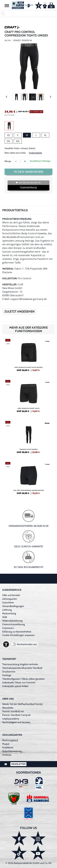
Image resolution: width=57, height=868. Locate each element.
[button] (7, 5)
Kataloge (7, 675)
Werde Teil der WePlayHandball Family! (22, 704)
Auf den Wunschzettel (28, 183)
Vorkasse (7, 755)
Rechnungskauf (10, 740)
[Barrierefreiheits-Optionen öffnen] (6, 644)
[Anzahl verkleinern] (16, 161)
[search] (28, 14)
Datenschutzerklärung (14, 624)
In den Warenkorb (28, 172)
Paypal (6, 744)
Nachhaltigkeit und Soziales (16, 722)
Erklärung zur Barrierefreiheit (17, 632)
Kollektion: (10, 278)
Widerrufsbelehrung (12, 621)
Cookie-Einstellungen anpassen (18, 635)
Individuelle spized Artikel (15, 686)
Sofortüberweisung (12, 751)
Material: (8, 269)
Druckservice (9, 672)
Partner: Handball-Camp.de (16, 715)
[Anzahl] (20, 161)
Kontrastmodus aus (27, 644)
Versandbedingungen (13, 606)
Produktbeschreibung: (17, 219)
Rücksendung (9, 613)
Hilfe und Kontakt (11, 595)
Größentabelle (35, 153)
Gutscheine (8, 602)
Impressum (8, 628)
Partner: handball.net (13, 711)
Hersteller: (10, 284)
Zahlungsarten (10, 599)
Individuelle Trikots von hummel (19, 683)
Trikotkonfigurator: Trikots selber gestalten (24, 679)
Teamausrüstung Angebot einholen (20, 664)
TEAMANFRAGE (28, 188)
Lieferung (7, 610)
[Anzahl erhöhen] (25, 161)
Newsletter (8, 708)
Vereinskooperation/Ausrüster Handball (22, 668)
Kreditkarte (8, 748)
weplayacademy (11, 719)
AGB (5, 617)
